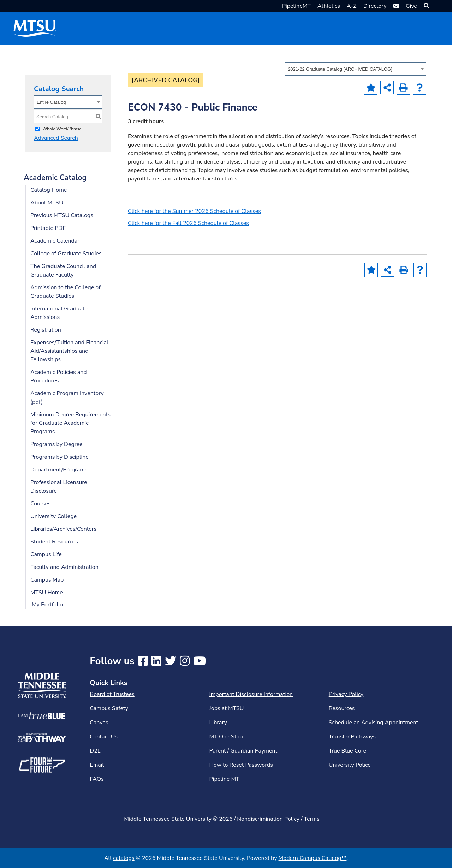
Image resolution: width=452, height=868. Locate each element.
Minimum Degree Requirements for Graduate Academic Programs (70, 423)
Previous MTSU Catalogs (62, 215)
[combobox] (356, 69)
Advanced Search (56, 138)
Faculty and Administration (64, 567)
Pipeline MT (224, 779)
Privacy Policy (346, 694)
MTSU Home (47, 593)
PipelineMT (296, 6)
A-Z (352, 6)
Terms (312, 819)
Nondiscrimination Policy (268, 819)
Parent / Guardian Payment (243, 751)
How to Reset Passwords (241, 765)
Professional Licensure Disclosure (59, 487)
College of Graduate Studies (66, 254)
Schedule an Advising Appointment (373, 723)
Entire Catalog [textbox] (51, 102)
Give (411, 6)
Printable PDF (48, 228)
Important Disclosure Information (251, 694)
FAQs (97, 779)
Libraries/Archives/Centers (63, 529)
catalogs (124, 858)
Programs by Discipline (60, 457)
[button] (426, 6)
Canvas (99, 723)
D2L (95, 751)
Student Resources (54, 542)
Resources (342, 708)
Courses (41, 504)
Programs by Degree (56, 444)
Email (97, 765)
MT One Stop (226, 737)
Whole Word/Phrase (62, 129)
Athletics (329, 6)
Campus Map (47, 580)
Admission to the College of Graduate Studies (66, 292)
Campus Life (46, 554)
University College (53, 516)
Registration (46, 330)
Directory (375, 6)
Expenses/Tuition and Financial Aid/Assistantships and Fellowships (69, 351)
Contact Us (104, 737)
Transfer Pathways (352, 737)
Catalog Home (49, 190)
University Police (350, 765)
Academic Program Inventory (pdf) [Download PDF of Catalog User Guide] (67, 398)
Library (218, 723)
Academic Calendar (55, 241)
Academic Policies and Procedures (59, 376)
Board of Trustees (112, 694)
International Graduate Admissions (59, 313)
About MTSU (47, 203)
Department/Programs (59, 470)
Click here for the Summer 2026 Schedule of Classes (194, 211)
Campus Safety (109, 708)
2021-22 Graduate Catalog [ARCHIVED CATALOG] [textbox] (340, 69)
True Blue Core (347, 751)
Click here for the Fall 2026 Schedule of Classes (188, 223)
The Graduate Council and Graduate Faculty (63, 270)
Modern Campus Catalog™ (313, 858)
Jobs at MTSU (227, 708)
